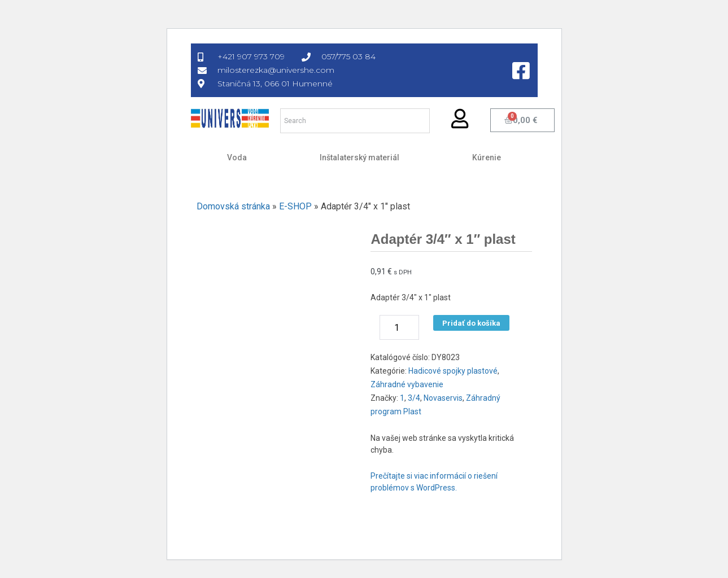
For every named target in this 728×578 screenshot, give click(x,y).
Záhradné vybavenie (407, 384)
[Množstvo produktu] (399, 327)
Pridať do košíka (471, 323)
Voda (237, 157)
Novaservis (443, 398)
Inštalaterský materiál (359, 157)
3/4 (414, 398)
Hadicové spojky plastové (453, 371)
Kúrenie (487, 157)
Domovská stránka (233, 206)
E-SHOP (295, 206)
